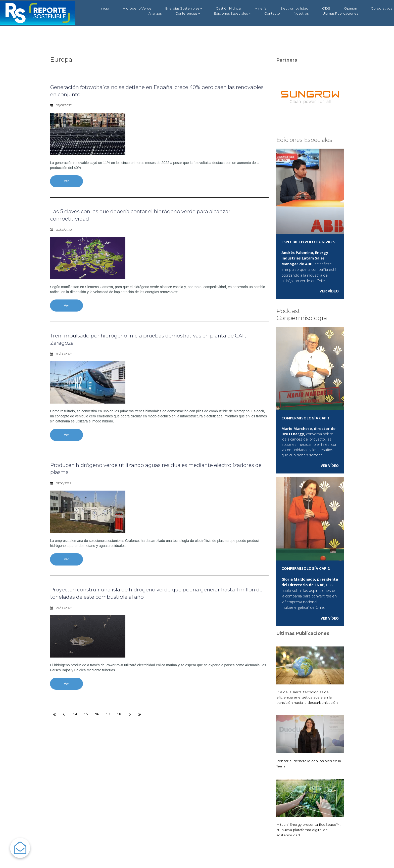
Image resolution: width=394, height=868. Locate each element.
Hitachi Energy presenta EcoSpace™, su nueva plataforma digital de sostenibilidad (309, 830)
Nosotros (301, 13)
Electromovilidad (294, 8)
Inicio (105, 8)
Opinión (351, 8)
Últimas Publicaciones (340, 13)
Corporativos (381, 8)
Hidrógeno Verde (137, 8)
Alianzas (155, 13)
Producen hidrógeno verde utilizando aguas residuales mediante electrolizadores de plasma (147, 471)
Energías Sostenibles (184, 8)
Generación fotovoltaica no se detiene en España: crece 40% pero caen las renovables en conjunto (159, 91)
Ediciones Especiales (232, 13)
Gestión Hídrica (228, 8)
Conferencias (188, 13)
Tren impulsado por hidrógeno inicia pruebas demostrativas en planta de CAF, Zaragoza (159, 341)
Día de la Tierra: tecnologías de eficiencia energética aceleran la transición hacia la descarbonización (307, 697)
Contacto (272, 13)
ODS (326, 8)
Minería (261, 8)
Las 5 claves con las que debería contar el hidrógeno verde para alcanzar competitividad (157, 216)
